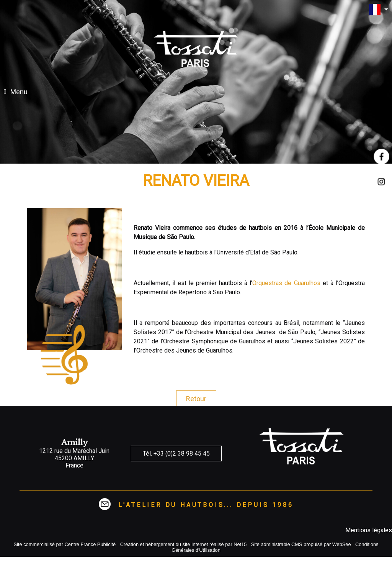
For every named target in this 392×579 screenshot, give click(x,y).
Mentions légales (369, 530)
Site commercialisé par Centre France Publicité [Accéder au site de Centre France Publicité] (65, 544)
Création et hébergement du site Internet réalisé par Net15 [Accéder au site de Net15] (184, 544)
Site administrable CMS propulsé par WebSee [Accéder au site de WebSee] (301, 544)
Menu (19, 92)
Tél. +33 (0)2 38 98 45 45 (176, 454)
